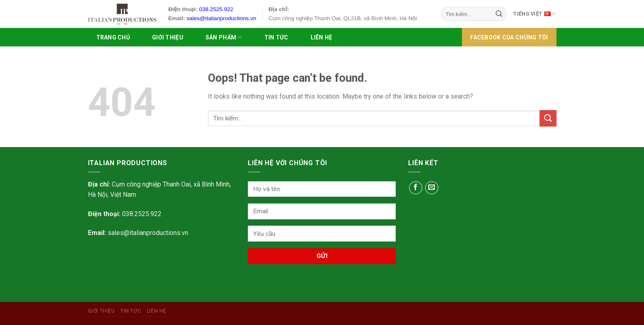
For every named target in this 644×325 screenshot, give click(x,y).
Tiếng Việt (535, 13)
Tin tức (276, 37)
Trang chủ (113, 37)
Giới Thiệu (168, 37)
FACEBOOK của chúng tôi (509, 37)
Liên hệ (322, 37)
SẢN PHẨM (224, 37)
